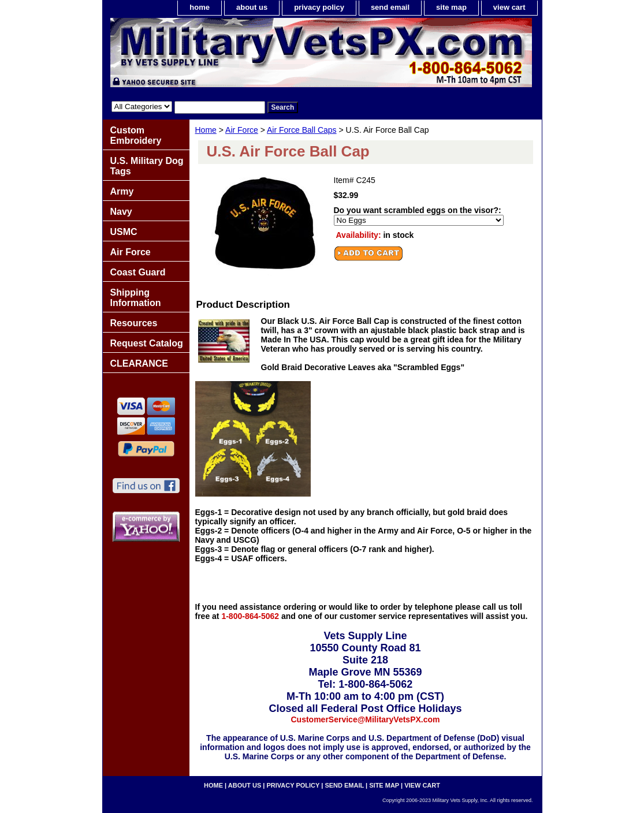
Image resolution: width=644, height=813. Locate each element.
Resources (134, 323)
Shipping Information (136, 298)
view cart (509, 7)
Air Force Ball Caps (302, 130)
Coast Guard (138, 272)
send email (390, 7)
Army (122, 191)
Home (206, 130)
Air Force (242, 130)
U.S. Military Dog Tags (147, 166)
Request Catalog (147, 343)
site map (451, 7)
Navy (121, 212)
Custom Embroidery (136, 135)
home (200, 7)
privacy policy (319, 7)
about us (252, 7)
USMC (124, 232)
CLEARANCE (139, 363)
